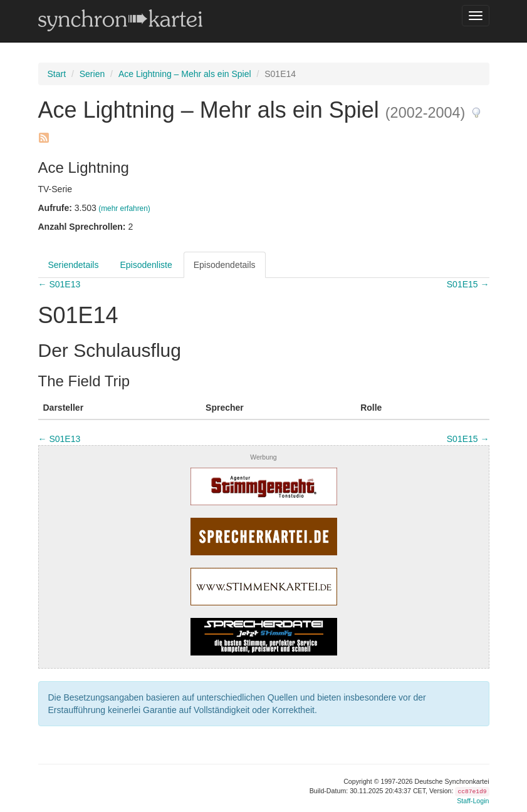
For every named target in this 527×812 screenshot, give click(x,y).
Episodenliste (146, 265)
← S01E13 (60, 284)
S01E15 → (468, 284)
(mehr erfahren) (124, 208)
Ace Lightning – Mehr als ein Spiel (185, 74)
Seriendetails (74, 265)
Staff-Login (473, 801)
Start (57, 74)
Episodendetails (225, 265)
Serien (92, 74)
